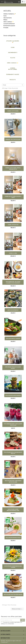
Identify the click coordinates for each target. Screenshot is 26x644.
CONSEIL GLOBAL (13, 253)
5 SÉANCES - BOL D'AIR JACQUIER (13, 139)
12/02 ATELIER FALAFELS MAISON (13, 395)
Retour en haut (17, 609)
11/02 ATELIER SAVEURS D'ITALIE (13, 538)
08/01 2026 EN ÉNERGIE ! (13, 310)
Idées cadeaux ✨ (9, 22)
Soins (5, 16)
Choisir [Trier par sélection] (13, 85)
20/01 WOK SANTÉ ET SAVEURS (13, 339)
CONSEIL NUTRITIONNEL (13, 111)
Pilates (5, 20)
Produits (6, 28)
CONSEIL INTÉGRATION (13, 225)
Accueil (7, 11)
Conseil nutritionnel (9, 24)
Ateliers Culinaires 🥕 (9, 14)
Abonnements (8, 18)
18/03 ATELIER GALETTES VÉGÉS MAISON (13, 595)
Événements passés (9, 26)
